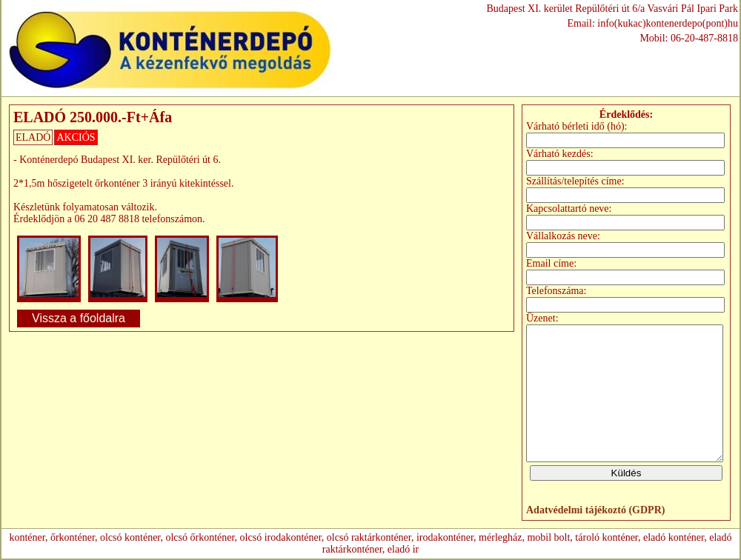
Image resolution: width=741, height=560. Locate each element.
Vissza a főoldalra (79, 318)
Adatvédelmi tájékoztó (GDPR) (595, 510)
